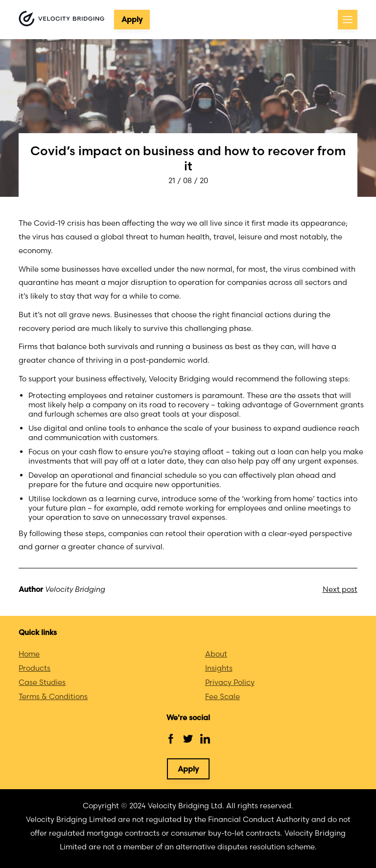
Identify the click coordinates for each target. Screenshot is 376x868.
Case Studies (42, 682)
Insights (219, 668)
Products (35, 668)
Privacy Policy (230, 682)
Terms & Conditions (53, 696)
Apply (132, 19)
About (216, 654)
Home (29, 654)
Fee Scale (223, 696)
